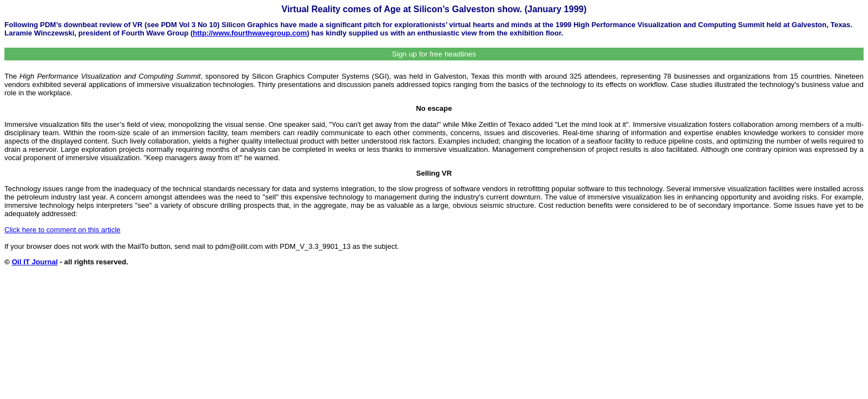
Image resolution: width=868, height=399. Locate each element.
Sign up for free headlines (434, 54)
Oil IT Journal (35, 262)
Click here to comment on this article (63, 230)
